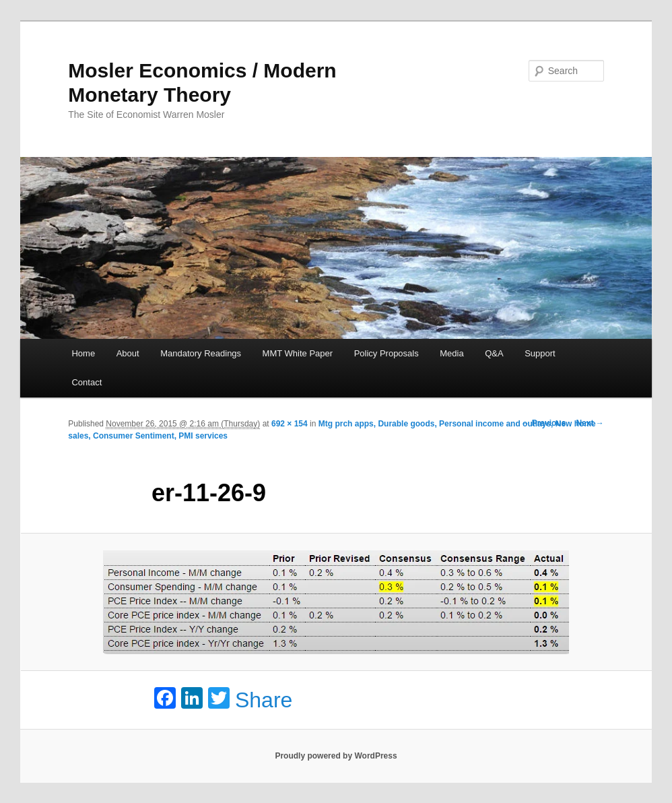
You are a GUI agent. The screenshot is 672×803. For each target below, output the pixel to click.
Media (451, 353)
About (128, 353)
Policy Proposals (387, 353)
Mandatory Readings (201, 353)
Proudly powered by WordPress (336, 756)
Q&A (494, 353)
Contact (87, 382)
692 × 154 (290, 424)
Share (264, 700)
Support (540, 353)
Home (83, 353)
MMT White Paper (298, 353)
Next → (590, 423)
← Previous (543, 423)
